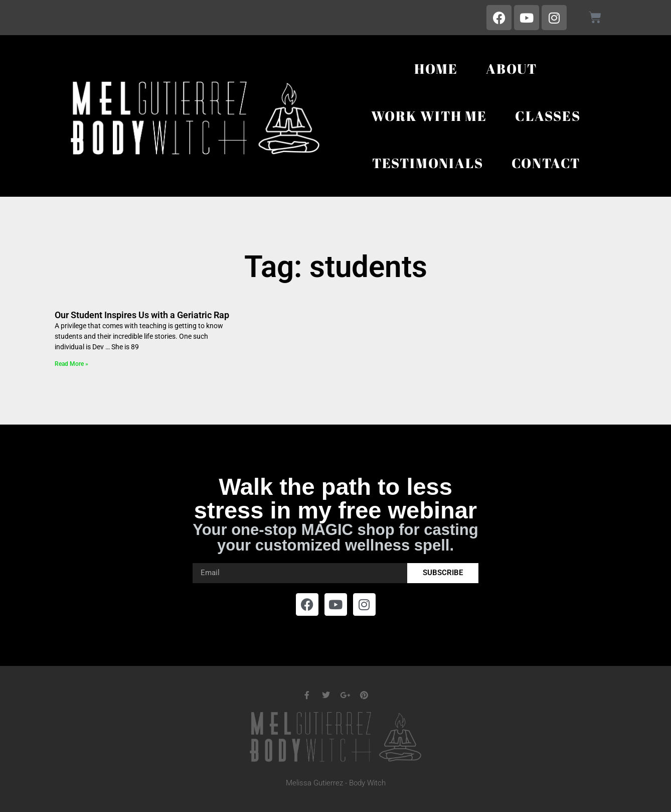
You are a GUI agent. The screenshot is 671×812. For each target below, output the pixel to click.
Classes (548, 116)
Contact (546, 163)
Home (436, 69)
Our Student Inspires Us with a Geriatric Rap (142, 315)
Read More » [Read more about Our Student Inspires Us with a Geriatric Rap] (71, 364)
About (512, 69)
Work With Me (429, 116)
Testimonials (428, 163)
